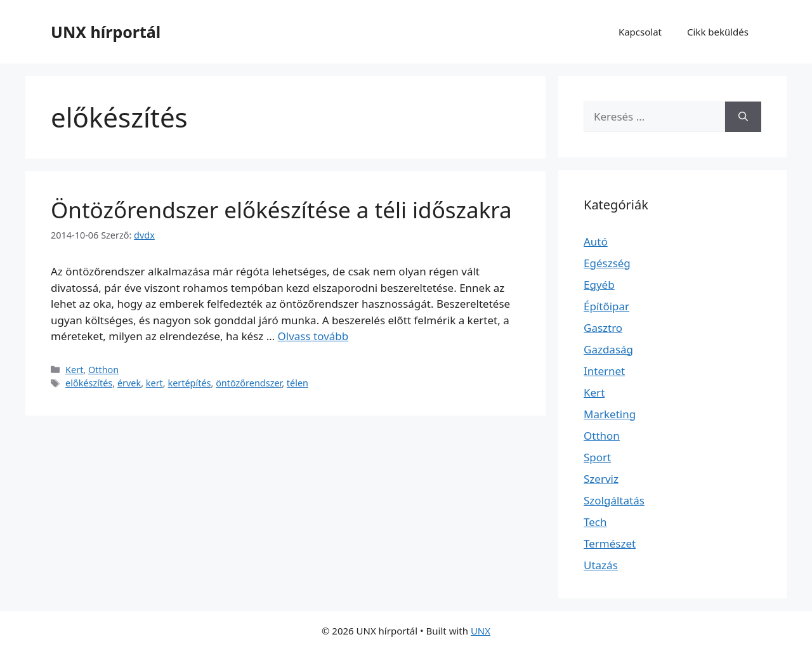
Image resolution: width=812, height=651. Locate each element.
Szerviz (601, 479)
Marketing (610, 414)
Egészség (607, 263)
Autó (596, 241)
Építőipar (606, 306)
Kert (74, 370)
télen (298, 383)
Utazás (601, 565)
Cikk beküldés (718, 32)
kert (154, 383)
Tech (595, 522)
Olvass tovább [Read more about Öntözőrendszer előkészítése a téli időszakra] (313, 336)
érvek (129, 383)
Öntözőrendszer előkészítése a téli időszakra (281, 210)
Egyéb (599, 285)
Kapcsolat (640, 32)
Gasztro (603, 328)
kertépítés (189, 383)
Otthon (103, 370)
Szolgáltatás (614, 500)
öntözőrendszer (249, 383)
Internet (604, 371)
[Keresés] (743, 117)
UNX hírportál (106, 32)
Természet (610, 543)
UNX (481, 631)
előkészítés (89, 383)
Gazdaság (608, 349)
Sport (597, 457)
